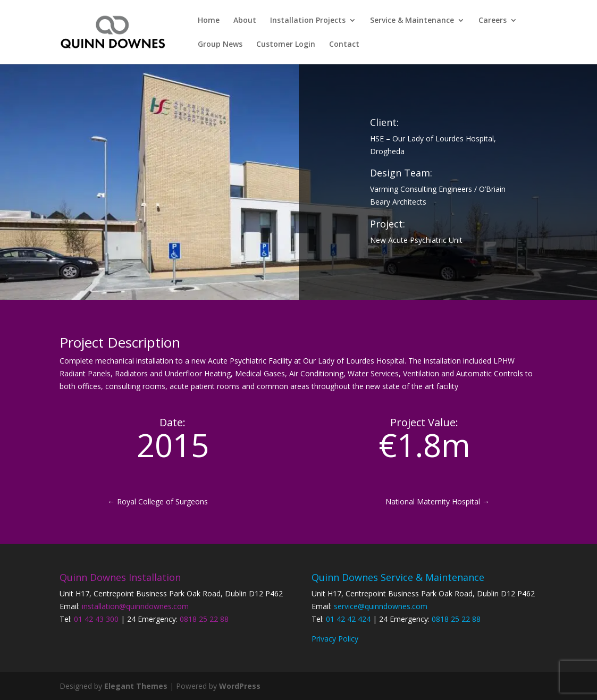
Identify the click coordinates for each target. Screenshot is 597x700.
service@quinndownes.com (381, 606)
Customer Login (286, 45)
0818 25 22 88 (204, 619)
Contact (344, 45)
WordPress (240, 686)
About (245, 21)
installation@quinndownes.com (135, 606)
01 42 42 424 (348, 619)
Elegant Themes (136, 686)
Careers (493, 21)
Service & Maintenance (412, 21)
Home (209, 21)
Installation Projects (308, 21)
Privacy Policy (335, 639)
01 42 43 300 (96, 619)
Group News (220, 45)
